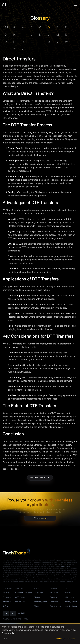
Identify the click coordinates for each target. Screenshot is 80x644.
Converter (7, 597)
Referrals (7, 606)
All (6, 27)
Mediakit (22, 613)
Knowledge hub (41, 602)
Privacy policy (71, 602)
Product (6, 593)
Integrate (7, 602)
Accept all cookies (65, 639)
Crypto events (56, 606)
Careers (53, 597)
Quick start (39, 593)
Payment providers (23, 593)
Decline (8, 639)
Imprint (68, 593)
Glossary (38, 597)
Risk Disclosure (65, 566)
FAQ (36, 606)
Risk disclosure (71, 606)
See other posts (40, 478)
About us (54, 593)
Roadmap (54, 602)
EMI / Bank (20, 602)
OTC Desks (20, 597)
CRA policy (69, 597)
